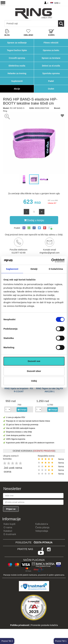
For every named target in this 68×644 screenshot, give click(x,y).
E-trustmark (10, 534)
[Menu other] (64, 3)
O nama (8, 527)
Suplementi (17, 81)
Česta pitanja (42, 527)
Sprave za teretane (51, 58)
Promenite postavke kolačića (44, 625)
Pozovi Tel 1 (61, 641)
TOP (64, 632)
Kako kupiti (9, 524)
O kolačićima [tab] (56, 269)
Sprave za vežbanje (17, 43)
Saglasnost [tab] (12, 269)
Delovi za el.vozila (51, 66)
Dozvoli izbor (34, 371)
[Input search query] (18, 24)
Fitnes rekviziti (51, 43)
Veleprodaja (42, 531)
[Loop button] (61, 24)
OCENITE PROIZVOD (44, 451)
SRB (57, 3)
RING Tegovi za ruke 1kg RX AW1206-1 (50, 390)
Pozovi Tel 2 (7, 641)
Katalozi (8, 531)
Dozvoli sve (34, 361)
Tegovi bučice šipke (17, 50)
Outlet (51, 89)
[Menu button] (3, 3)
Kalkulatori (42, 524)
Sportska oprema (51, 73)
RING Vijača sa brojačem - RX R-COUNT (19, 390)
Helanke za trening (17, 73)
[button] (6, 143)
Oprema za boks (51, 50)
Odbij (34, 381)
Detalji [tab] (34, 269)
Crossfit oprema (17, 58)
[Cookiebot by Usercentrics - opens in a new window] (51, 261)
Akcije (17, 89)
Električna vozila (17, 66)
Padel (51, 81)
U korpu (22, 410)
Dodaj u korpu (34, 220)
